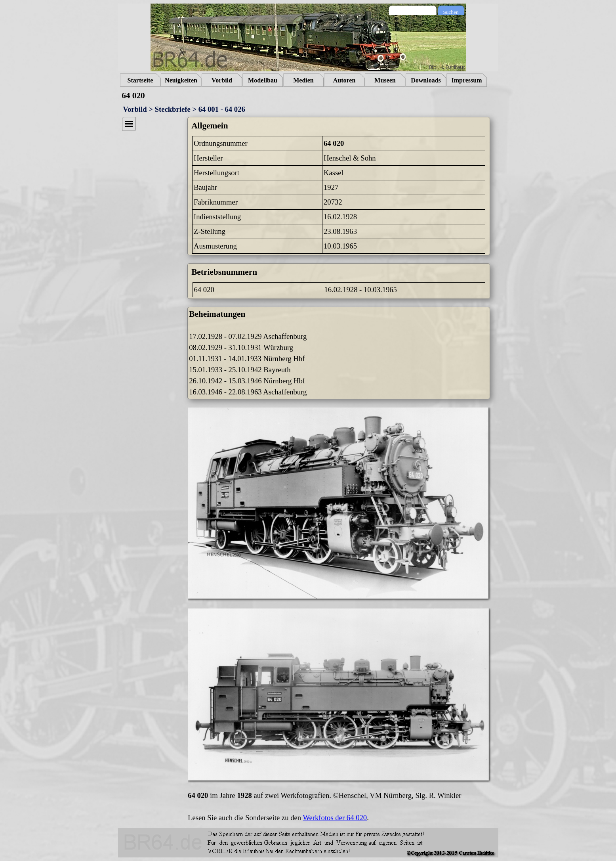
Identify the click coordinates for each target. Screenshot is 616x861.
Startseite (140, 80)
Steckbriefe (173, 109)
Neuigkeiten (181, 80)
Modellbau (263, 80)
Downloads (426, 80)
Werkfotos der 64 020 (335, 818)
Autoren (344, 80)
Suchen (451, 12)
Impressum (466, 80)
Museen (385, 80)
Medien (303, 80)
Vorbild (222, 80)
